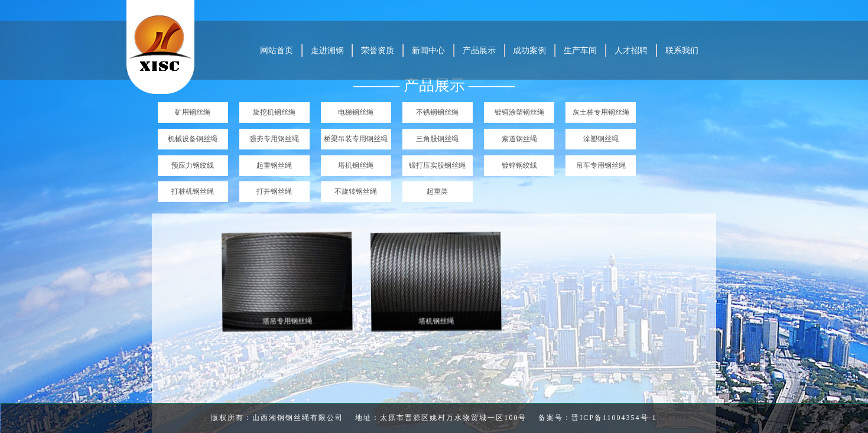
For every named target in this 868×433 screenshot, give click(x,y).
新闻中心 (428, 51)
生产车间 (580, 51)
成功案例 (529, 51)
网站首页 (277, 51)
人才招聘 (631, 51)
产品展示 (479, 51)
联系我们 (682, 51)
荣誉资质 (378, 51)
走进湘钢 (327, 51)
